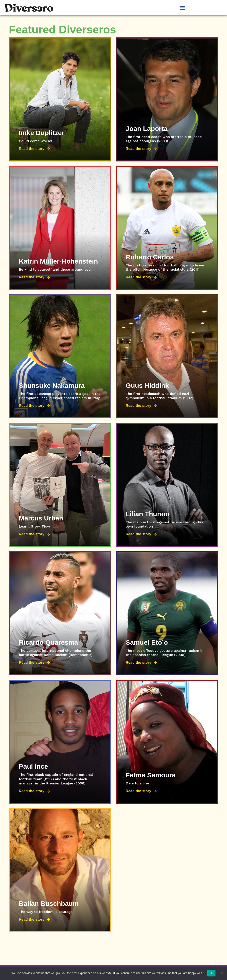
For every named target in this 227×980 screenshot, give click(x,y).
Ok (211, 973)
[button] (183, 8)
